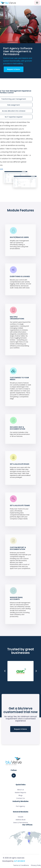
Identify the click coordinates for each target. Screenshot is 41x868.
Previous (5, 671)
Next (36, 671)
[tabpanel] (20, 671)
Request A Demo (14, 69)
